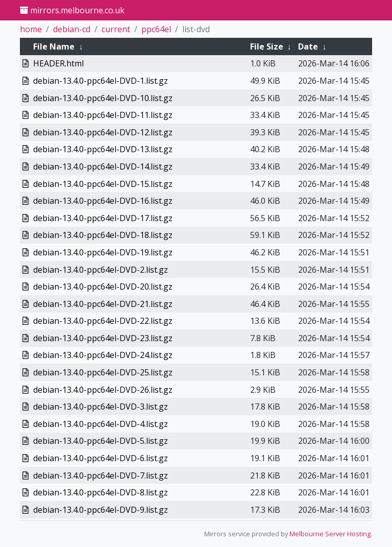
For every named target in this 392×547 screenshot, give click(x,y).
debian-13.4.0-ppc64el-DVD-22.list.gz (103, 321)
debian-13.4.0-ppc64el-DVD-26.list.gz (103, 390)
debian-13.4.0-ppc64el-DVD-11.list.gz (103, 115)
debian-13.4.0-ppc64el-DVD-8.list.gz (101, 492)
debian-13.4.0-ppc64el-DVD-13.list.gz (103, 149)
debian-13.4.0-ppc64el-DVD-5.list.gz (101, 441)
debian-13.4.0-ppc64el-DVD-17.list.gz (103, 218)
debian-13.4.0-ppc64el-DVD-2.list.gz (101, 270)
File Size (267, 46)
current (116, 29)
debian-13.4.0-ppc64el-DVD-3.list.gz (101, 407)
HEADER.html (58, 63)
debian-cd (72, 29)
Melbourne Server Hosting (330, 534)
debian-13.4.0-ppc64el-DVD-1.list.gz (101, 81)
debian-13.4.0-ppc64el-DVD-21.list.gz (103, 304)
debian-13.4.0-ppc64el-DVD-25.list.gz (103, 372)
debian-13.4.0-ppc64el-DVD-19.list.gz (103, 252)
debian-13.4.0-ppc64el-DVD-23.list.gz (103, 338)
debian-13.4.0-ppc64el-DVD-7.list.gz (101, 475)
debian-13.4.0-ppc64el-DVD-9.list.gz (101, 510)
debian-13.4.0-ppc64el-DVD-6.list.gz (101, 458)
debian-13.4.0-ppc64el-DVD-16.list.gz (103, 201)
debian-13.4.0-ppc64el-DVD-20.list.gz (103, 287)
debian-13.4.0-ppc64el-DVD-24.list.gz (103, 355)
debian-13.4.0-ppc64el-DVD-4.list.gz (101, 424)
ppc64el (156, 29)
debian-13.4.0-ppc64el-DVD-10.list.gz (103, 98)
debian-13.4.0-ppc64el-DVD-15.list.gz (103, 184)
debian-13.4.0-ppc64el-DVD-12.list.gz (103, 132)
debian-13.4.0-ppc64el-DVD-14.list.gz (103, 167)
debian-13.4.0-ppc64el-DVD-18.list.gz (103, 235)
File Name (54, 46)
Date (308, 46)
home (31, 29)
